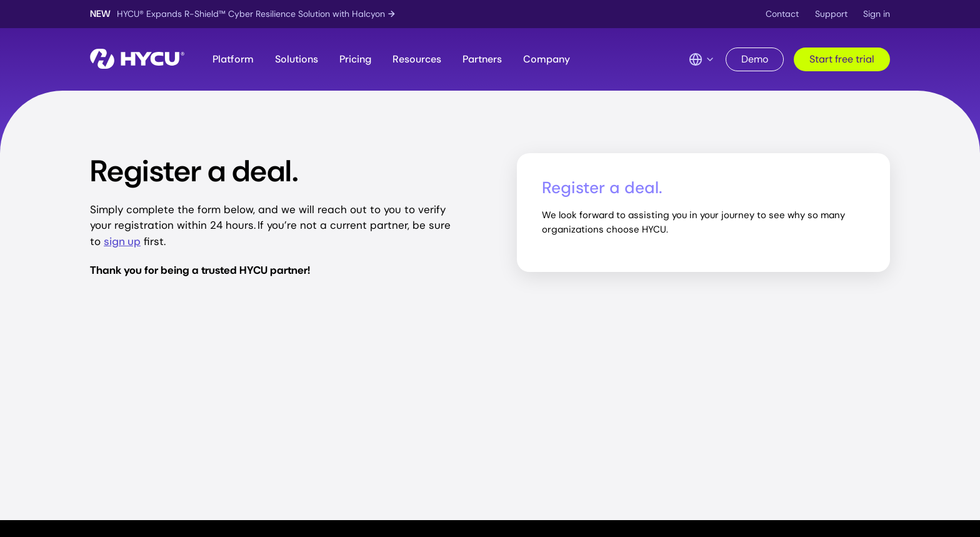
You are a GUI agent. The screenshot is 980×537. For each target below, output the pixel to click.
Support (831, 14)
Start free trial (842, 59)
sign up (122, 241)
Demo (755, 59)
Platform (233, 59)
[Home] (137, 60)
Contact (782, 14)
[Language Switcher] (702, 59)
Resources (417, 59)
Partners (482, 59)
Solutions (297, 59)
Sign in (877, 14)
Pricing (355, 59)
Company (547, 59)
